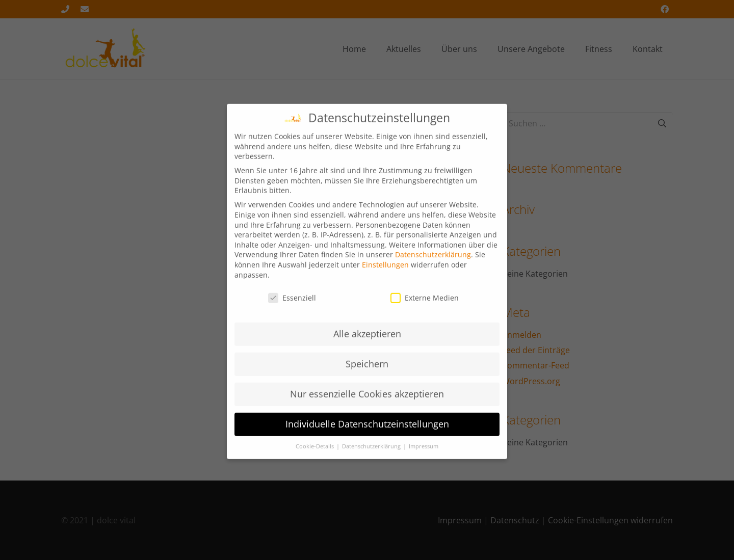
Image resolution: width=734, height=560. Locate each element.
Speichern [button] (367, 371)
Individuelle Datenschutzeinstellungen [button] (367, 431)
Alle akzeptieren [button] (367, 341)
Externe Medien (425, 305)
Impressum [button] (424, 454)
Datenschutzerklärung (433, 262)
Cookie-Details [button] (316, 454)
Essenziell (292, 305)
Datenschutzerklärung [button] (372, 454)
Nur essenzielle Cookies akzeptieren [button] (367, 401)
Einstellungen (385, 272)
